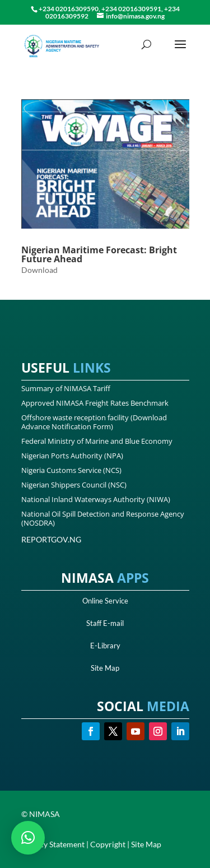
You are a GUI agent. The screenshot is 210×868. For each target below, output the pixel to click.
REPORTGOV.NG (51, 539)
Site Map (105, 668)
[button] (28, 838)
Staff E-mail (105, 623)
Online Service (105, 601)
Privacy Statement (53, 844)
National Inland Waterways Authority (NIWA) (96, 499)
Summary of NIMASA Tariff (66, 388)
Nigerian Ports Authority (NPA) (72, 456)
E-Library (105, 646)
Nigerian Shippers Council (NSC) (74, 485)
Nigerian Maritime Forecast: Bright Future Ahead (99, 254)
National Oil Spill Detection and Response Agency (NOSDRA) (103, 518)
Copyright (108, 844)
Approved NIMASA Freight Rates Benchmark (95, 403)
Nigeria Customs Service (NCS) (71, 470)
